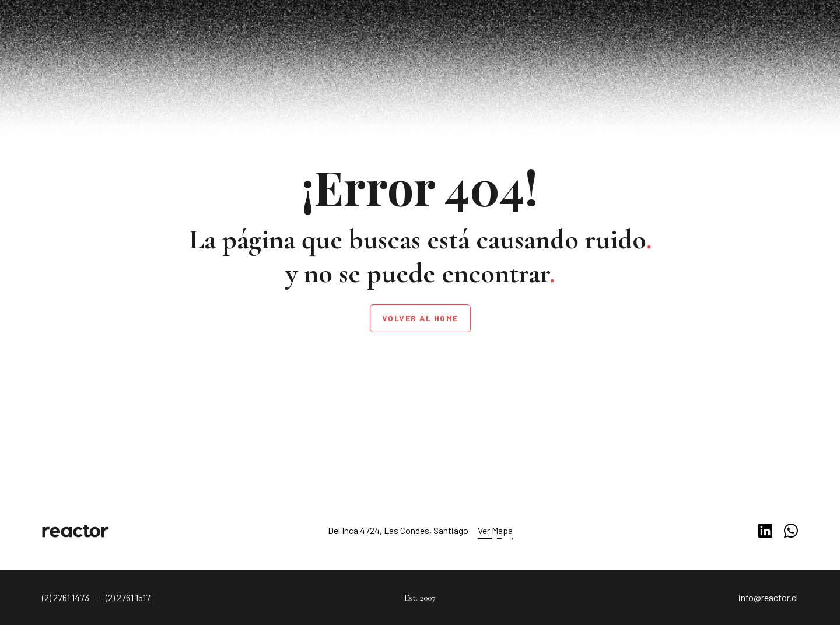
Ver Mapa (495, 530)
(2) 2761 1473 (66, 597)
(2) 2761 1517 (128, 597)
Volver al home (420, 318)
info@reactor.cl (768, 597)
